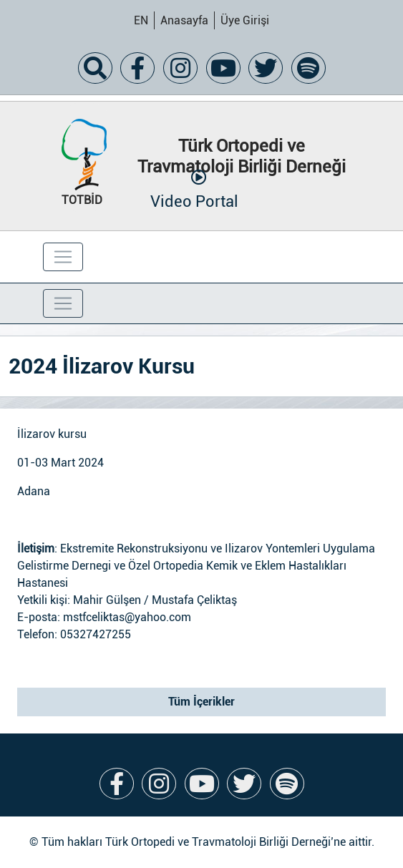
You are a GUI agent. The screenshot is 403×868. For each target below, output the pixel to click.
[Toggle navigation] (63, 257)
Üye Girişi (245, 20)
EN (141, 20)
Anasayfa (184, 20)
